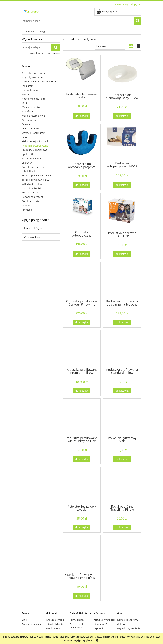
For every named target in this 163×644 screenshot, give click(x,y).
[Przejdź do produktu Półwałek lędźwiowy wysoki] (82, 485)
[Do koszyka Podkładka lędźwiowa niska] (82, 116)
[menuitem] (30, 32)
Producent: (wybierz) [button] (35, 228)
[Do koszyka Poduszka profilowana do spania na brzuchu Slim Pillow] (122, 322)
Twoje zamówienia (55, 620)
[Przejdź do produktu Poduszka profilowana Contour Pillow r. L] (82, 280)
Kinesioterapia (30, 90)
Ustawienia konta (54, 624)
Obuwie (26, 124)
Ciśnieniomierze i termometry (39, 82)
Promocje (27, 210)
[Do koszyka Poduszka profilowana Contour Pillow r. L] (82, 322)
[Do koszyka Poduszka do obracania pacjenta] (82, 185)
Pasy (24, 137)
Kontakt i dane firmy (128, 620)
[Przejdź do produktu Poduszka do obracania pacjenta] (82, 143)
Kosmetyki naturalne (34, 99)
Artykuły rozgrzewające (35, 73)
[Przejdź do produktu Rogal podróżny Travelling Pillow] (122, 485)
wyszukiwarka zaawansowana (45, 53)
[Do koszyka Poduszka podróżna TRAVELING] (122, 254)
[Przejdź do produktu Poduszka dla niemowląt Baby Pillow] (122, 74)
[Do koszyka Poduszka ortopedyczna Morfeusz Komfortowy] (82, 254)
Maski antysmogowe (33, 116)
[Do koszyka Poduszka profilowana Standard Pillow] (122, 391)
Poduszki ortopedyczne (35, 146)
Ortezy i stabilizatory (34, 133)
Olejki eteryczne (31, 129)
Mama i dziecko (31, 107)
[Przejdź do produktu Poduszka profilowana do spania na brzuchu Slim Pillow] (122, 280)
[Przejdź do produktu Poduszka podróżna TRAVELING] (122, 212)
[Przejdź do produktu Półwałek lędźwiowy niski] (122, 417)
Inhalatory (28, 86)
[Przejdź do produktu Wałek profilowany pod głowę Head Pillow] (82, 554)
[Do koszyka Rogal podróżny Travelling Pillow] (122, 527)
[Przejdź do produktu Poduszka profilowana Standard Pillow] (122, 349)
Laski (25, 103)
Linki (24, 620)
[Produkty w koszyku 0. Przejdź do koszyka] (107, 11)
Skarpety (27, 163)
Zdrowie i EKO (30, 193)
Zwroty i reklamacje (32, 624)
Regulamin (99, 628)
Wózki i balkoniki (31, 188)
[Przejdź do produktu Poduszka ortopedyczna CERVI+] (122, 142)
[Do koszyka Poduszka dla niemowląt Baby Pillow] (122, 116)
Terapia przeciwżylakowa (36, 180)
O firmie (121, 624)
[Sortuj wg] (110, 46)
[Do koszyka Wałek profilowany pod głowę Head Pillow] (82, 596)
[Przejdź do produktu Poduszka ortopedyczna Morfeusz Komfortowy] (82, 211)
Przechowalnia (53, 628)
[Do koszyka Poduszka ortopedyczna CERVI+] (122, 185)
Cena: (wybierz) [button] (32, 237)
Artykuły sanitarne (32, 77)
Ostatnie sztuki (30, 201)
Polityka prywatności (104, 620)
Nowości (27, 205)
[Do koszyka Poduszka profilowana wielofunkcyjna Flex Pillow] (82, 459)
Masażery (27, 111)
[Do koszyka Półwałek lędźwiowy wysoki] (82, 527)
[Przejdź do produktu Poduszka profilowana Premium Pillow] (82, 349)
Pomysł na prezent (32, 197)
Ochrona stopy (30, 120)
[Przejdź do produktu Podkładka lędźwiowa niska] (82, 73)
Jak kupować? (100, 624)
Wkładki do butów (32, 184)
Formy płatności (78, 620)
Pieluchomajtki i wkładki (35, 141)
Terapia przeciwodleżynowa (38, 175)
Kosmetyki (28, 94)
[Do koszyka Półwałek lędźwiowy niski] (122, 459)
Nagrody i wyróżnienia (129, 628)
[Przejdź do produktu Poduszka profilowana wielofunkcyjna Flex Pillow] (82, 417)
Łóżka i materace (31, 158)
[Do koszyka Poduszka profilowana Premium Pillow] (82, 391)
